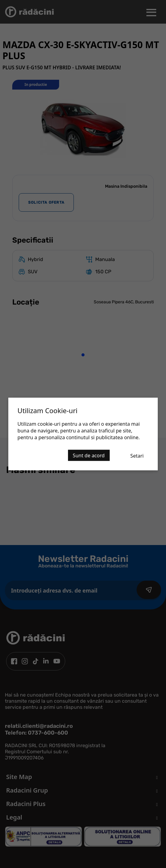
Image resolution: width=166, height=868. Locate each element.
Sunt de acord (89, 455)
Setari (137, 456)
